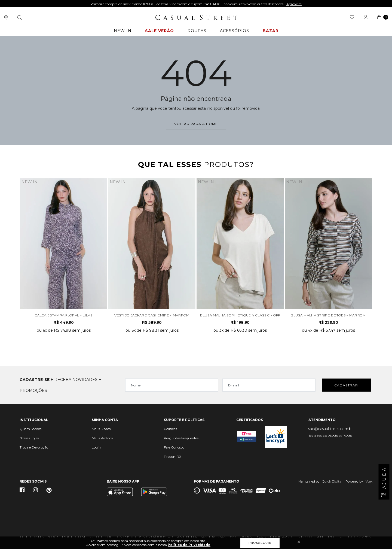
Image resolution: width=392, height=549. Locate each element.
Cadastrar (346, 385)
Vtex (369, 481)
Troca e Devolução (34, 447)
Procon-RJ (172, 457)
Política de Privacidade (189, 545)
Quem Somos (30, 429)
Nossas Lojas (29, 438)
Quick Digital (332, 481)
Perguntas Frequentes (181, 438)
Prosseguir (260, 543)
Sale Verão (160, 31)
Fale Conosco (174, 447)
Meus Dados (101, 429)
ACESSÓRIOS (235, 31)
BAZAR (271, 31)
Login (96, 447)
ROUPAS (197, 31)
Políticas (170, 429)
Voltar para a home (196, 124)
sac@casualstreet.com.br (331, 429)
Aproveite (294, 4)
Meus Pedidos (102, 438)
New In (123, 31)
